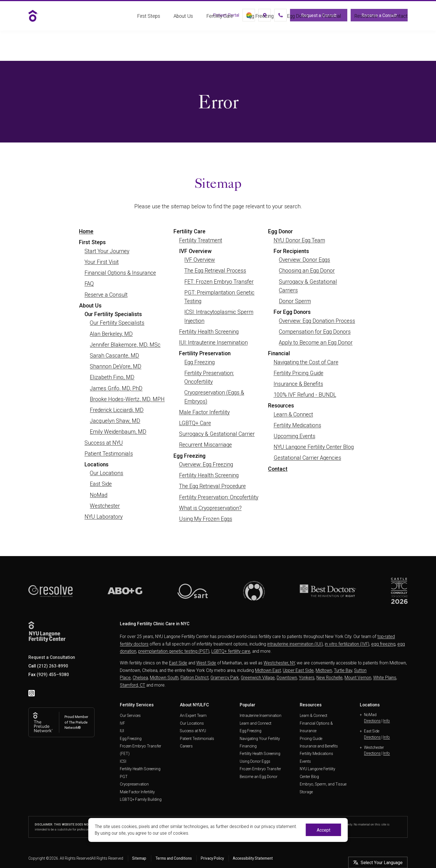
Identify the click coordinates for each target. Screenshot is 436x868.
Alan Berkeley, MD (111, 334)
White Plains (385, 678)
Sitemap (139, 858)
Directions (372, 721)
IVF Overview (200, 260)
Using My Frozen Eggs (206, 519)
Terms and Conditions (174, 858)
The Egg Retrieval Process (215, 271)
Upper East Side (298, 670)
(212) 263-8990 (53, 666)
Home (86, 232)
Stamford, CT (132, 685)
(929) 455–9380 (53, 675)
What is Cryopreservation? (210, 508)
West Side (206, 663)
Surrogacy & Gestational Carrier (217, 434)
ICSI (123, 761)
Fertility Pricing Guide (298, 373)
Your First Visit (102, 262)
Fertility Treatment (201, 240)
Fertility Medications (297, 425)
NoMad (99, 495)
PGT (124, 777)
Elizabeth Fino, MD (112, 377)
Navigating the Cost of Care (306, 362)
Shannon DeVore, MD (116, 367)
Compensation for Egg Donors (315, 332)
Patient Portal (210, 17)
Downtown (287, 678)
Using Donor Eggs (255, 761)
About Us (183, 23)
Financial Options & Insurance (120, 273)
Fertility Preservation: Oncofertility (219, 497)
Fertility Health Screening (209, 332)
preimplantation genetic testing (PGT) (174, 651)
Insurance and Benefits (319, 746)
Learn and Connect (256, 723)
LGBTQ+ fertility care (231, 651)
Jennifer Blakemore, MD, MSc (125, 345)
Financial (331, 23)
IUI (122, 731)
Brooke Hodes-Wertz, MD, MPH (127, 399)
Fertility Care (220, 23)
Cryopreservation (134, 784)
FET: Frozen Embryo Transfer (219, 282)
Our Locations (106, 473)
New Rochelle (330, 678)
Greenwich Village (258, 678)
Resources (366, 23)
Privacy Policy (212, 858)
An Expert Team (193, 716)
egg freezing (383, 644)
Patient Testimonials (109, 454)
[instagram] (32, 693)
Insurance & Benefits (298, 384)
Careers (186, 746)
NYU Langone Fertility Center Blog (314, 447)
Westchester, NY (279, 663)
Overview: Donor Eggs (304, 260)
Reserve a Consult (379, 17)
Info (387, 721)
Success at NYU (104, 443)
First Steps (149, 23)
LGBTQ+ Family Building (141, 799)
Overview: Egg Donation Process (317, 321)
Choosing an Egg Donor (307, 271)
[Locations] (255, 17)
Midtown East (268, 670)
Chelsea (140, 678)
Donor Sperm (295, 301)
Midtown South (164, 678)
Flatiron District (195, 678)
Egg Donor (298, 23)
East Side (101, 484)
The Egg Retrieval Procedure (212, 486)
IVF (122, 723)
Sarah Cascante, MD (114, 356)
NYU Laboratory (104, 517)
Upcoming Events (294, 436)
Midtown (324, 670)
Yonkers (307, 678)
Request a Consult (315, 17)
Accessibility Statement (253, 858)
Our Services (130, 716)
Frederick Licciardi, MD (117, 410)
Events (305, 761)
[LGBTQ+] (236, 17)
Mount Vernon (358, 678)
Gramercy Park (225, 678)
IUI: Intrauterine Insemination (213, 343)
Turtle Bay (343, 670)
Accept (324, 830)
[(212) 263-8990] (274, 17)
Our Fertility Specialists (117, 323)
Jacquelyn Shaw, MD (115, 421)
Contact (399, 23)
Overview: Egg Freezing (206, 465)
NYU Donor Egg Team (299, 240)
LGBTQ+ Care (195, 423)
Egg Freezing (260, 23)
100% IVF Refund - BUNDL (305, 395)
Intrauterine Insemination (261, 716)
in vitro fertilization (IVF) (347, 644)
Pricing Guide (311, 739)
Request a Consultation (52, 657)
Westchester (105, 506)
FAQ (89, 284)
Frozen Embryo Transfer (260, 769)
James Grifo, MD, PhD (116, 388)
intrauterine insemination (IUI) (295, 644)
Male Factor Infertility (204, 412)
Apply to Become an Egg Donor (316, 343)
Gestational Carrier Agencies (307, 458)
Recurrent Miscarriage (205, 445)
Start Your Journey (107, 251)
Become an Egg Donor (259, 777)
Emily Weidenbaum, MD (118, 432)
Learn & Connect (293, 415)
